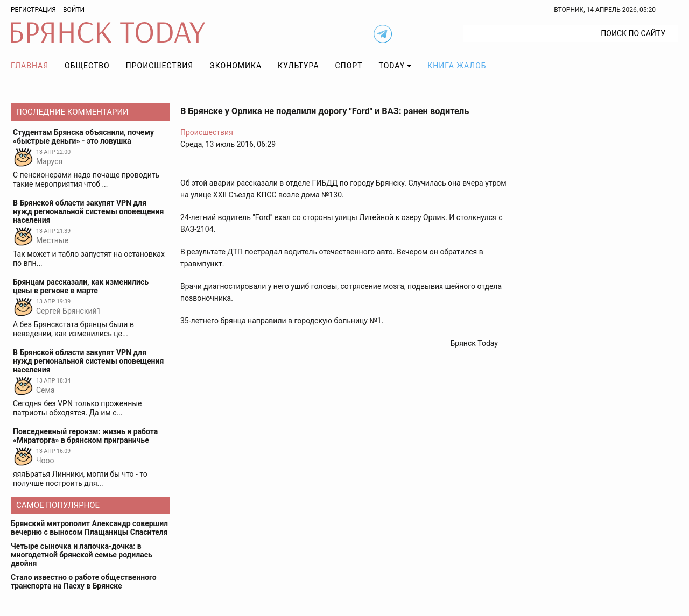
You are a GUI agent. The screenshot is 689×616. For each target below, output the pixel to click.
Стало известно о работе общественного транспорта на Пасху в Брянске (84, 582)
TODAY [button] (392, 66)
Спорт (349, 66)
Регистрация (33, 10)
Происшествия (160, 66)
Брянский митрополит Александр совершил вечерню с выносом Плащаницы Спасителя (89, 528)
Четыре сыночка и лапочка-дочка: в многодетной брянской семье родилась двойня (82, 555)
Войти (74, 10)
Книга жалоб (457, 66)
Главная (30, 66)
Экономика (235, 66)
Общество (87, 66)
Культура (298, 66)
